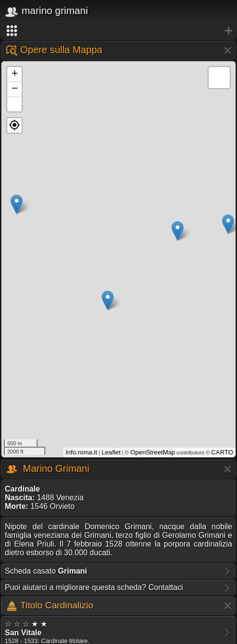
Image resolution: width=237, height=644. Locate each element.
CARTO (222, 452)
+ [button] (15, 74)
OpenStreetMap (152, 452)
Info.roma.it (81, 452)
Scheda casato (46, 571)
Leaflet (111, 452)
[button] (14, 125)
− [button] (15, 89)
